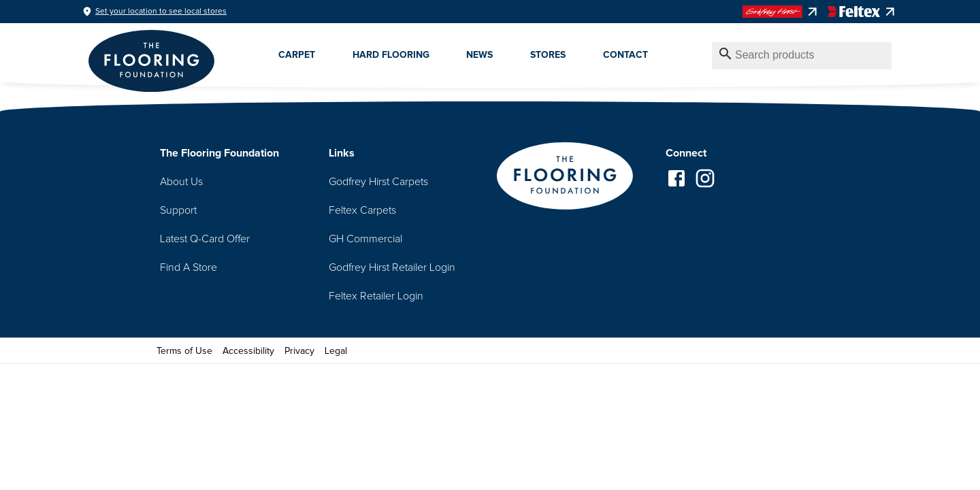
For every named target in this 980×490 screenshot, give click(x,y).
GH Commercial (365, 239)
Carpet (297, 55)
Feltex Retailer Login (376, 296)
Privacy (299, 351)
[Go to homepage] (565, 177)
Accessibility (248, 351)
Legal (336, 351)
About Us (181, 182)
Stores (548, 55)
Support (178, 210)
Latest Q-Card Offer (205, 239)
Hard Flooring (391, 55)
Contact (625, 55)
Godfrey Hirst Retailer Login (392, 267)
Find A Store (189, 267)
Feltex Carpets (362, 210)
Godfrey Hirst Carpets (378, 182)
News (479, 55)
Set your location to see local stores (161, 12)
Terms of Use (184, 351)
